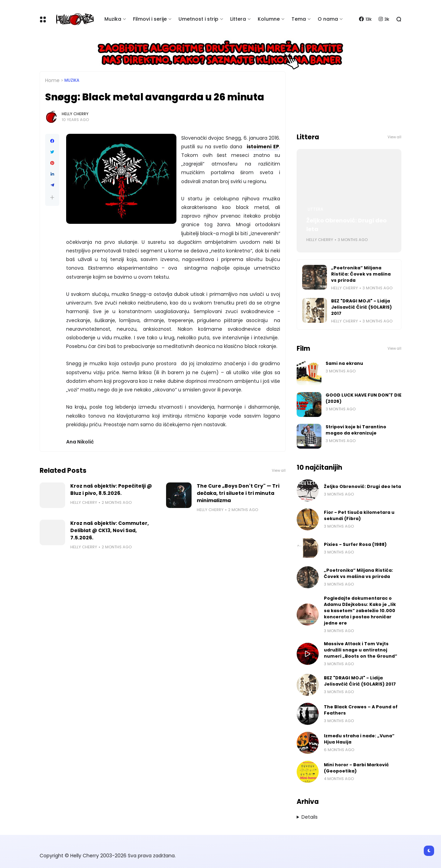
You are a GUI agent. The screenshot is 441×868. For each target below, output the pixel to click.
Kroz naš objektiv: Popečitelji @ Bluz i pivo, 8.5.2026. (111, 490)
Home (52, 80)
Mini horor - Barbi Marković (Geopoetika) (356, 768)
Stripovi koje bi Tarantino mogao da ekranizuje (356, 430)
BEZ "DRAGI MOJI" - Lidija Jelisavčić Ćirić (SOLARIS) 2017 (361, 307)
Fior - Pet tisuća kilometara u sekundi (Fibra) (359, 515)
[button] (52, 197)
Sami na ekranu (344, 363)
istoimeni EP (263, 147)
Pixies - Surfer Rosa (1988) (355, 544)
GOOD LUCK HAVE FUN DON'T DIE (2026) (363, 398)
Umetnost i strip (198, 19)
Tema (299, 19)
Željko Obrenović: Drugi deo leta (346, 225)
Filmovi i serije (150, 19)
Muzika (113, 19)
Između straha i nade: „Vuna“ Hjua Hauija (359, 739)
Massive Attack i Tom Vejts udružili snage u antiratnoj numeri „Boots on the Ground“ (361, 650)
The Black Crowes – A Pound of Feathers (361, 710)
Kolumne (269, 19)
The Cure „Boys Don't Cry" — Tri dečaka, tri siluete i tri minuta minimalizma (238, 493)
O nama (328, 19)
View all (279, 471)
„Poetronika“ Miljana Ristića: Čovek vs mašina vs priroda (361, 274)
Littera (238, 19)
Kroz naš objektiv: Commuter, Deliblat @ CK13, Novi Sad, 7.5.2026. (110, 530)
